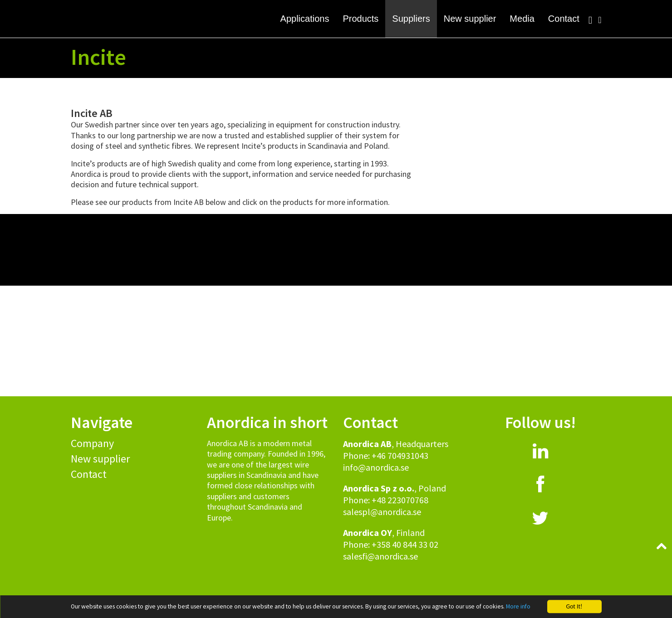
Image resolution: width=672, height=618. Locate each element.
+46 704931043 (400, 455)
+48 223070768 (400, 500)
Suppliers (411, 19)
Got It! (574, 606)
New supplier (470, 19)
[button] (336, 59)
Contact (564, 19)
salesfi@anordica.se (380, 556)
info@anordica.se (376, 467)
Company (92, 443)
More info (518, 606)
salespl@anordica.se (382, 512)
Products (361, 19)
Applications (305, 19)
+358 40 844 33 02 (405, 544)
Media (522, 19)
